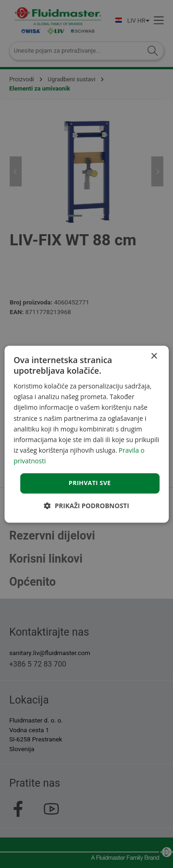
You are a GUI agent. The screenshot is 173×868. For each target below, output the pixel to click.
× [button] (154, 356)
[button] (86, 506)
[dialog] (86, 434)
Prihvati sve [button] (90, 483)
